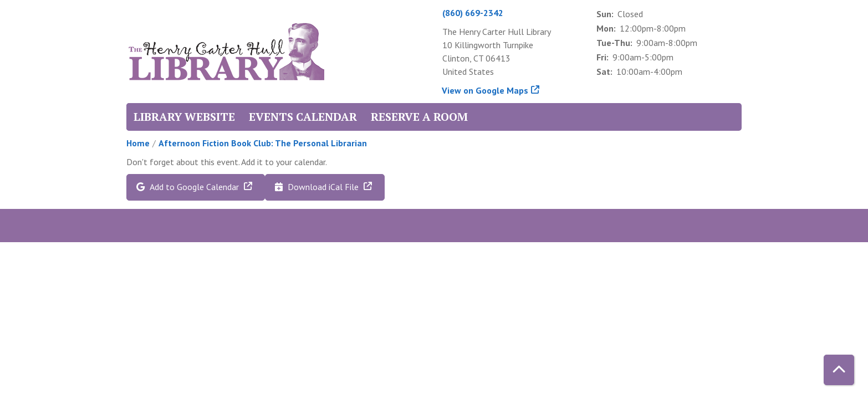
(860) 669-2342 (473, 13)
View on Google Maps (485, 90)
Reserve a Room (419, 117)
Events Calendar (303, 117)
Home (138, 143)
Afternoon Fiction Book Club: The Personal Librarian (263, 143)
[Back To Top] (839, 370)
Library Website (184, 117)
